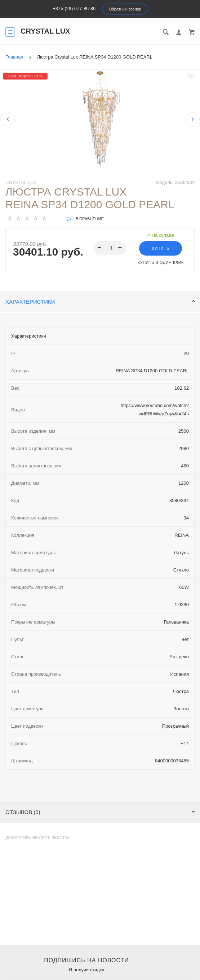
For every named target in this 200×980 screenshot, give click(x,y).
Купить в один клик (161, 262)
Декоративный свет (27, 838)
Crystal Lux (21, 182)
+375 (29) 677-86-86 (74, 8)
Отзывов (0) (100, 812)
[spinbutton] (110, 248)
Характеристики (100, 302)
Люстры (61, 838)
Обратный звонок (125, 9)
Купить (161, 248)
